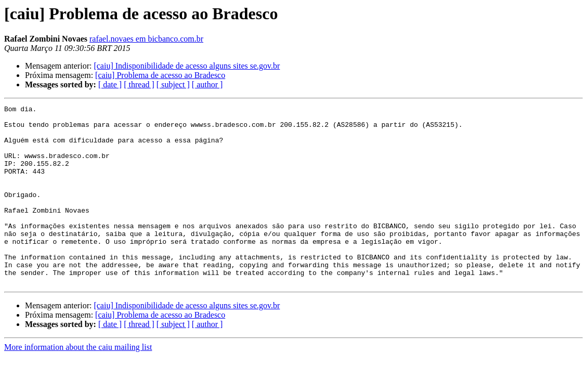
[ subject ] (173, 84)
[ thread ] (139, 84)
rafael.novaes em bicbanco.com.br (146, 39)
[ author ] (207, 84)
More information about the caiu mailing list (78, 383)
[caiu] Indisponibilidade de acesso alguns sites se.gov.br (187, 66)
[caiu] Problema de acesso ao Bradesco (160, 75)
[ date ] (110, 84)
